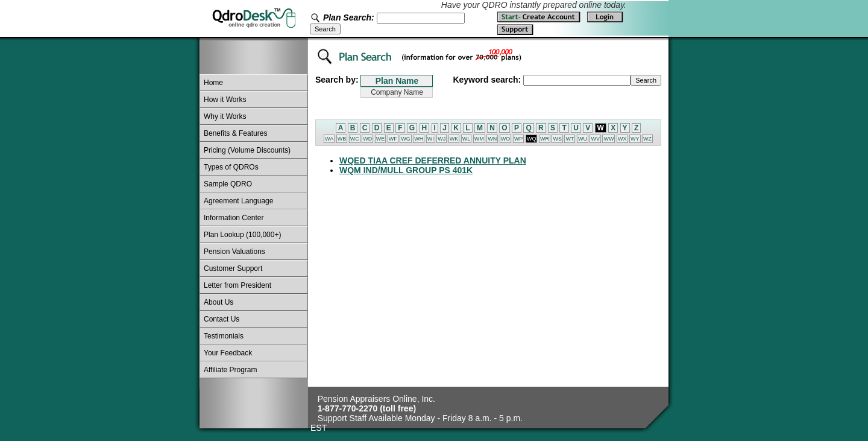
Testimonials (224, 336)
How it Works (225, 100)
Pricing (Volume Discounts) (247, 150)
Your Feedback (228, 353)
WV (595, 139)
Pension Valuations (234, 252)
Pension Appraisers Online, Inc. (376, 399)
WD (367, 139)
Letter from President (237, 285)
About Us (219, 302)
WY (635, 139)
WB (342, 139)
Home (213, 83)
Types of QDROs (231, 167)
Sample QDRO (228, 184)
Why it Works (225, 116)
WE (381, 139)
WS (557, 139)
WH (419, 139)
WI (431, 139)
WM (479, 139)
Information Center (234, 218)
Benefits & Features (235, 133)
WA (329, 139)
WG (406, 139)
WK (454, 139)
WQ (532, 139)
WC (355, 139)
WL (467, 139)
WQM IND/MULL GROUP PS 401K (406, 170)
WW (609, 139)
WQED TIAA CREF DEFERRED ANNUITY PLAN (433, 160)
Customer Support (233, 268)
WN (492, 139)
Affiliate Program (230, 370)
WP (519, 139)
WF (393, 139)
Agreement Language (238, 201)
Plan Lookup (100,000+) (242, 235)
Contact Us (222, 319)
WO (506, 139)
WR (545, 139)
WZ (647, 139)
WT (570, 139)
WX (622, 139)
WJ (442, 139)
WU (583, 139)
